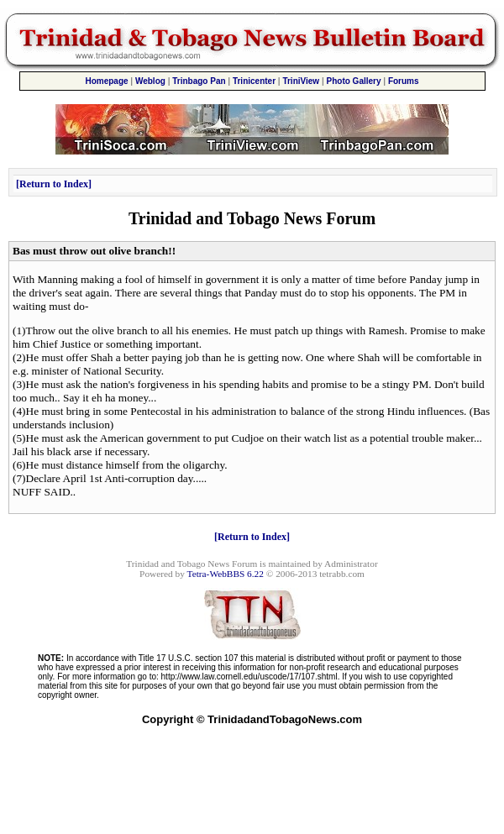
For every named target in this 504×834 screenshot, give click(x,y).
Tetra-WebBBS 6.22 (226, 574)
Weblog (150, 81)
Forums (404, 81)
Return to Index (54, 184)
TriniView (301, 81)
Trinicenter (254, 81)
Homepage (106, 81)
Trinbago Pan (199, 81)
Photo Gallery (354, 81)
